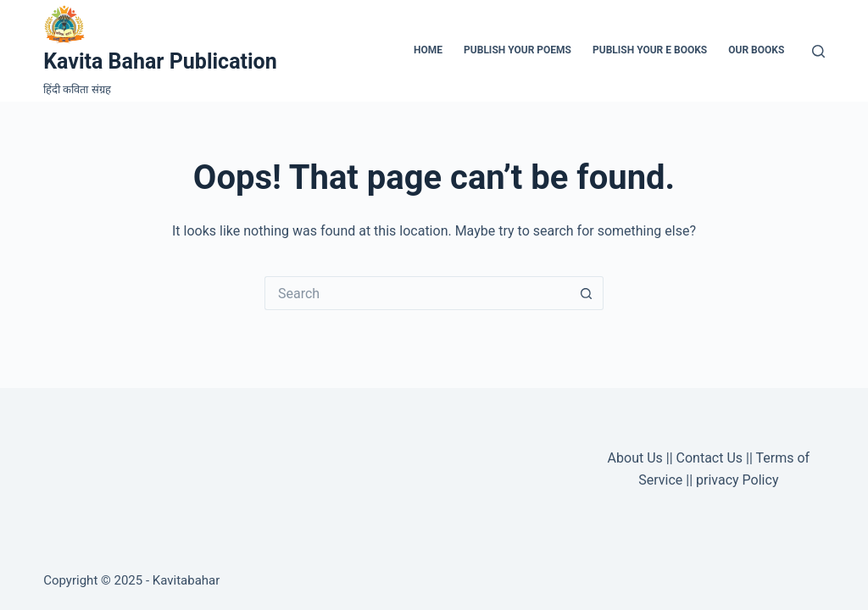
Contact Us (710, 458)
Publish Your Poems (517, 50)
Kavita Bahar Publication (160, 61)
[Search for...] (417, 293)
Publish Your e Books (650, 50)
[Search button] (587, 293)
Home (428, 50)
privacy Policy (737, 480)
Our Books (756, 50)
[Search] (818, 51)
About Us (635, 458)
